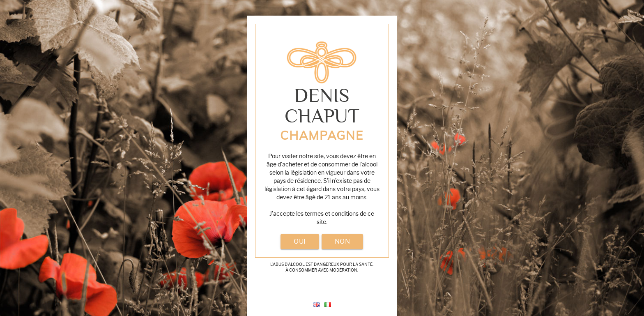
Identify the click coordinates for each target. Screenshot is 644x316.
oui (300, 241)
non (343, 241)
